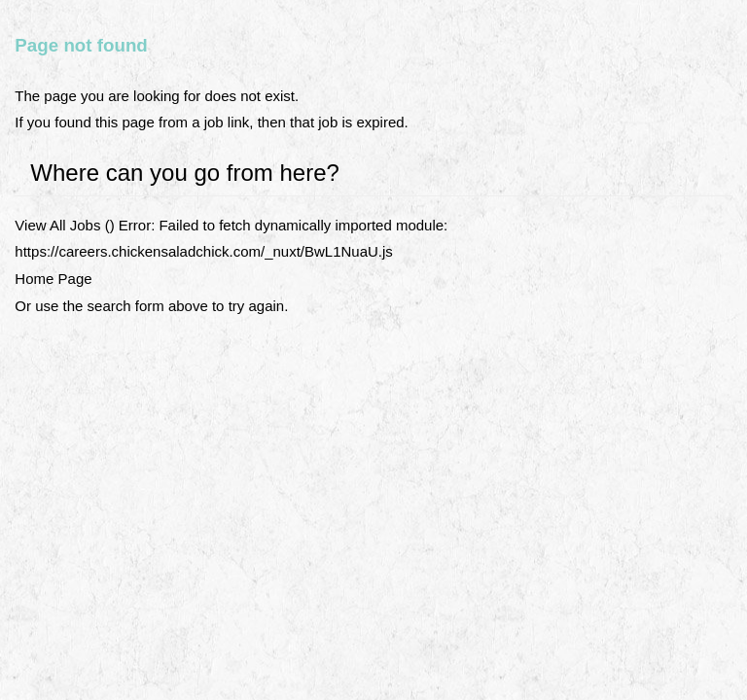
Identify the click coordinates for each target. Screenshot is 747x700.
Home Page (53, 279)
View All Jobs (57, 225)
